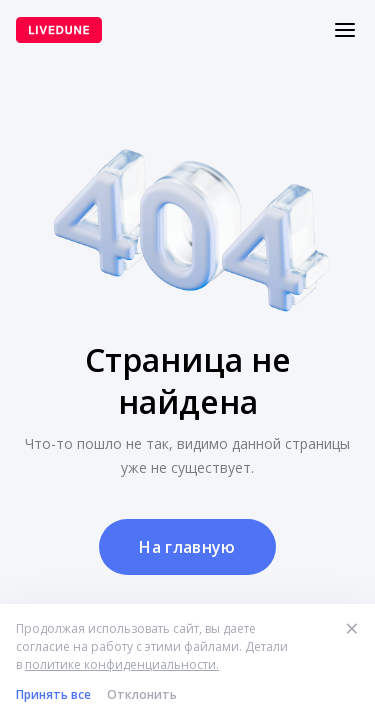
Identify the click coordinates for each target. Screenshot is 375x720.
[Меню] (345, 30)
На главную (187, 547)
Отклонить (142, 694)
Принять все (53, 694)
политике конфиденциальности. (122, 664)
